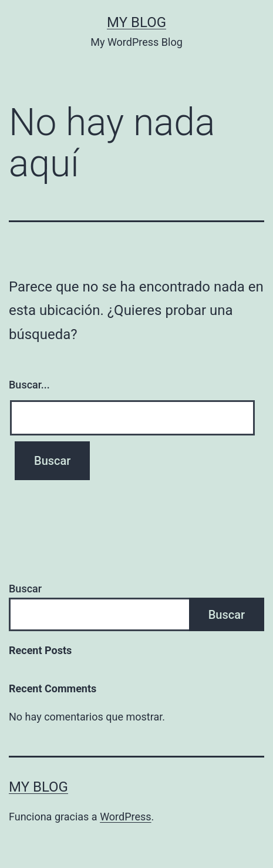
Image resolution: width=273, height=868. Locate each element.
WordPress (125, 817)
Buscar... (29, 385)
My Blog (136, 22)
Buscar (25, 589)
